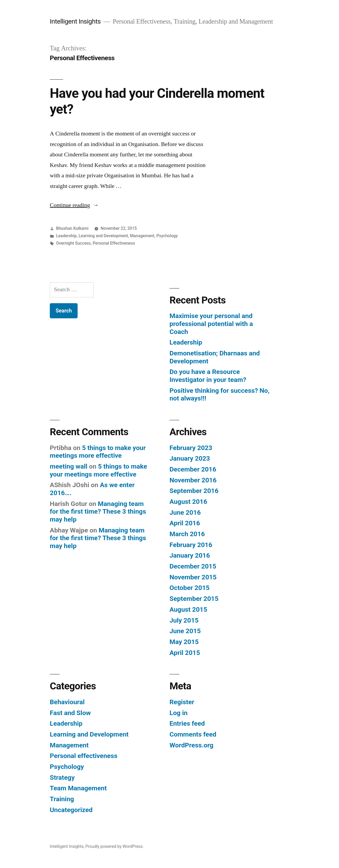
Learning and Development (103, 236)
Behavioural (67, 702)
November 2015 (193, 577)
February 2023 (191, 448)
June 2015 (185, 631)
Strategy (62, 777)
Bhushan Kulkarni (72, 228)
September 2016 (194, 491)
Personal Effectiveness (114, 243)
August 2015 (188, 609)
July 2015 (184, 620)
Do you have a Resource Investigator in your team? (208, 376)
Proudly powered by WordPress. (115, 846)
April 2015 (185, 653)
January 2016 (190, 555)
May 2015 (184, 642)
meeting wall (69, 466)
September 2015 (194, 599)
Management (142, 236)
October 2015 (189, 588)
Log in (179, 713)
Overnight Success (73, 243)
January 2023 (190, 458)
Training (62, 799)
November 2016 (193, 480)
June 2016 (185, 512)
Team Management (78, 788)
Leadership (66, 236)
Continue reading (74, 205)
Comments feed (193, 734)
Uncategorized (71, 810)
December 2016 (193, 469)
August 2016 (188, 502)
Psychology (167, 236)
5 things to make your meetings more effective (98, 452)
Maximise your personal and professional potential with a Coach (211, 324)
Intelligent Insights (75, 21)
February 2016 (191, 545)
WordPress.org (191, 745)
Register (182, 702)
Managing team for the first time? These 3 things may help (98, 512)
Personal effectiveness (84, 756)
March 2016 (187, 534)
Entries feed (187, 723)
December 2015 (193, 566)
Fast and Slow (70, 713)
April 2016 (185, 523)
